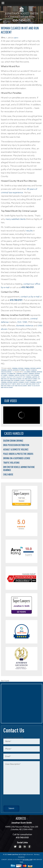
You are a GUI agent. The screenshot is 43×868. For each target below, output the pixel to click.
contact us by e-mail (30, 297)
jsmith (16, 38)
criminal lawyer (6, 370)
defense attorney (19, 370)
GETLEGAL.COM (27, 859)
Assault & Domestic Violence (16, 449)
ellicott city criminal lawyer (27, 377)
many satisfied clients (16, 219)
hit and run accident (14, 379)
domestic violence (25, 326)
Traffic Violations (11, 463)
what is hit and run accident (17, 386)
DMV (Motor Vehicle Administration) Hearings (19, 468)
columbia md (11, 373)
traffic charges (31, 370)
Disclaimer (21, 857)
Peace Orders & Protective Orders (18, 454)
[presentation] (21, 801)
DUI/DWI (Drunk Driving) (13, 441)
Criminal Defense (18, 368)
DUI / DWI (22, 322)
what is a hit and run (24, 384)
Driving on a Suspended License (17, 458)
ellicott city (11, 377)
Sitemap (36, 854)
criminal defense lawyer (32, 368)
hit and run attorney (30, 379)
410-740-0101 (22, 21)
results (29, 231)
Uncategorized (6, 372)
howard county (20, 380)
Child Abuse (8, 474)
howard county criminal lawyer (30, 382)
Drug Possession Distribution (16, 445)
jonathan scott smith (9, 384)
